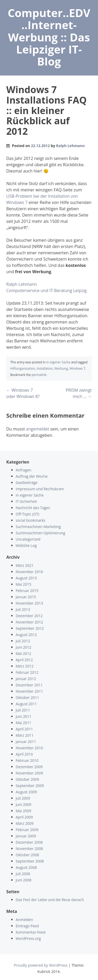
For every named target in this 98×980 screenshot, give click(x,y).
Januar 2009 (26, 836)
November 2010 (29, 748)
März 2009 (25, 823)
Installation (45, 368)
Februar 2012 (27, 672)
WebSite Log (26, 545)
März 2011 (25, 735)
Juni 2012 (24, 647)
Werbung (61, 368)
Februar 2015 (27, 591)
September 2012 (30, 628)
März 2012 (25, 666)
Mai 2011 (24, 723)
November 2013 (29, 603)
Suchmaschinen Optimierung (40, 533)
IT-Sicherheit (26, 501)
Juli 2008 (23, 874)
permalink (39, 375)
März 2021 (25, 565)
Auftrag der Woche (32, 476)
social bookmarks (31, 520)
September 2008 (30, 861)
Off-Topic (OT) (27, 514)
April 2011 (24, 729)
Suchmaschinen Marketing (38, 527)
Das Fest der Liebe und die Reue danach (50, 900)
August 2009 (26, 792)
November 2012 (29, 622)
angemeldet (38, 429)
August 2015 (26, 578)
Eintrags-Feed (27, 926)
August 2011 (26, 704)
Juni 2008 (24, 880)
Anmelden (24, 920)
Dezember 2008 (29, 842)
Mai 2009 (24, 811)
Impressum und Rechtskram (40, 489)
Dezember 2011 (29, 685)
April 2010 (24, 754)
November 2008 (29, 849)
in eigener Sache (58, 362)
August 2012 (26, 635)
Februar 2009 (27, 830)
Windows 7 (77, 368)
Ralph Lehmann (71, 146)
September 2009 (30, 786)
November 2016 (29, 572)
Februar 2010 (27, 760)
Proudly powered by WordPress (41, 965)
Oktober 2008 (27, 855)
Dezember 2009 (29, 767)
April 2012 (24, 660)
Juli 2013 (23, 609)
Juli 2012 (23, 641)
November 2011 (29, 691)
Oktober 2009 (27, 779)
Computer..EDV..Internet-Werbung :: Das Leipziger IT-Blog (49, 37)
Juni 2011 (24, 716)
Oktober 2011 (27, 698)
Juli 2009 (23, 798)
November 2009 (29, 773)
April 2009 (24, 817)
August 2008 (26, 867)
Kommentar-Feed (31, 932)
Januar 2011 (26, 742)
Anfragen (24, 470)
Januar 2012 (26, 679)
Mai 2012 (24, 653)
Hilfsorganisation (23, 368)
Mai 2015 (24, 584)
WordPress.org (28, 938)
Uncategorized (28, 539)
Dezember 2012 (29, 616)
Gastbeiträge (27, 483)
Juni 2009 (24, 804)
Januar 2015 (26, 597)
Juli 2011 (23, 710)
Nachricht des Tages (33, 508)
